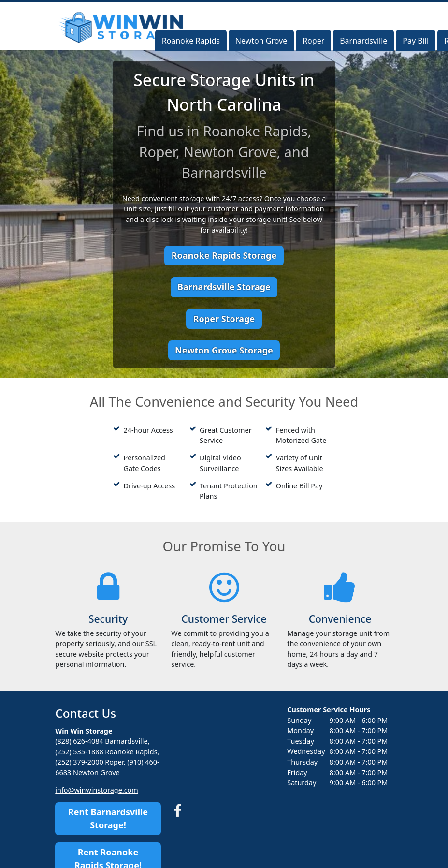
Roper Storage (224, 319)
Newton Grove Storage (224, 350)
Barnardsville (363, 41)
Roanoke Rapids (191, 41)
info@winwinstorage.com (96, 790)
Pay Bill (416, 41)
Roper (313, 41)
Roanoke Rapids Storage (224, 255)
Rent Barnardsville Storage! (108, 818)
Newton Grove (261, 41)
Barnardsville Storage (224, 287)
